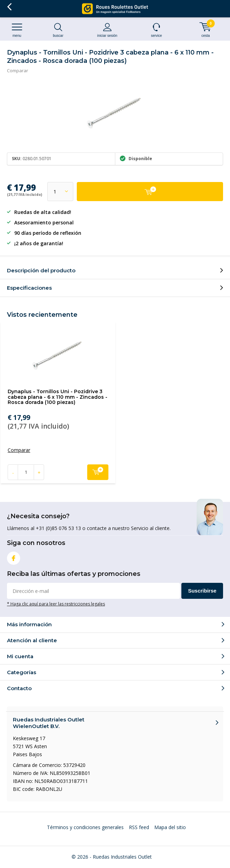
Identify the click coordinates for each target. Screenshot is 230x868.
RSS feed (139, 827)
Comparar (18, 71)
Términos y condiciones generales (85, 827)
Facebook (14, 557)
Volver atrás (9, 7)
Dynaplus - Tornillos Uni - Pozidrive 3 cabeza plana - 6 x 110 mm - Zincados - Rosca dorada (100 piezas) (57, 397)
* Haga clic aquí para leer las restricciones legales (56, 604)
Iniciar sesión (108, 30)
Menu (17, 30)
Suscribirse (202, 591)
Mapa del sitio (170, 827)
